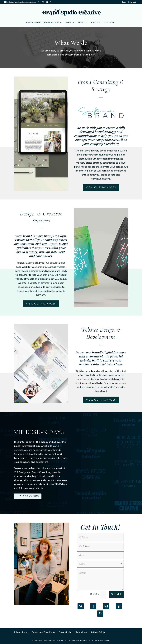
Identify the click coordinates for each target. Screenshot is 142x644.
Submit (116, 594)
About (81, 23)
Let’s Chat (110, 23)
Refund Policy (98, 632)
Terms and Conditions (43, 632)
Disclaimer (82, 632)
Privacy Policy (21, 632)
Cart (124, 2)
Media (69, 23)
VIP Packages (28, 496)
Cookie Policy (66, 632)
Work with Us (52, 23)
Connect (132, 2)
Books (95, 23)
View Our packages (101, 187)
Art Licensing (33, 23)
